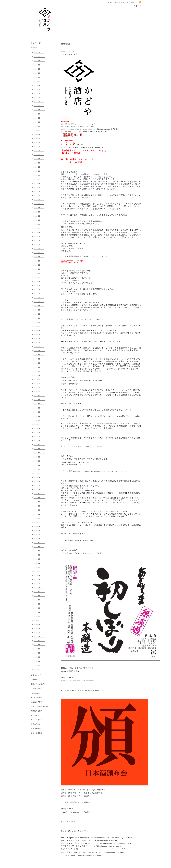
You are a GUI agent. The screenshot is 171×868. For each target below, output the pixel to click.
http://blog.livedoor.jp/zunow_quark (107, 846)
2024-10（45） (39, 122)
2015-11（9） (39, 547)
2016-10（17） (39, 502)
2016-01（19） (39, 539)
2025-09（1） (39, 77)
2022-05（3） (39, 241)
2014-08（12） (39, 608)
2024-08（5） (39, 130)
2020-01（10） (39, 351)
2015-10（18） (39, 551)
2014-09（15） (39, 604)
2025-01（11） (39, 110)
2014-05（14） (39, 620)
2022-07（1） (39, 232)
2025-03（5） (39, 102)
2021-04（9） (39, 294)
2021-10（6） (39, 269)
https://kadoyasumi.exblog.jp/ (105, 840)
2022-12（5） (39, 212)
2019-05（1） (39, 383)
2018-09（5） (39, 408)
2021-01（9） (39, 306)
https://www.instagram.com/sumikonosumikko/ (113, 843)
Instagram (35, 693)
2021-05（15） (39, 290)
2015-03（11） (39, 579)
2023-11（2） (39, 167)
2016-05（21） (39, 522)
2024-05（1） (39, 143)
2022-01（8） (39, 257)
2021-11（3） (39, 265)
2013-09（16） (39, 653)
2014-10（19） (39, 600)
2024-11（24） (39, 118)
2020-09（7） (39, 322)
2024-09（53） (39, 126)
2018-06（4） (39, 420)
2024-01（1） (39, 159)
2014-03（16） (39, 628)
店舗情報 (34, 680)
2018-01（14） (39, 441)
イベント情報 (36, 729)
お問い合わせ (36, 724)
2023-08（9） (39, 179)
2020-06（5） (39, 334)
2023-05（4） (39, 192)
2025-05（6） (39, 93)
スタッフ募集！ (37, 733)
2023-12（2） (39, 163)
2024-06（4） (39, 138)
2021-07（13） (39, 281)
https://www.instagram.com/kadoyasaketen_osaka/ (106, 471)
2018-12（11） (39, 396)
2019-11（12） (39, 359)
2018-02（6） (39, 437)
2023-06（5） (39, 187)
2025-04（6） (39, 98)
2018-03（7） (39, 432)
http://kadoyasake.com (98, 124)
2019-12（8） (39, 355)
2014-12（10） (39, 592)
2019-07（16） (39, 375)
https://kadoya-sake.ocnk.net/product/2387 (78, 681)
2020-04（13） (39, 343)
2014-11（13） (39, 596)
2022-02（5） (39, 253)
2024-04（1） (39, 147)
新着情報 (34, 48)
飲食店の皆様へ (37, 711)
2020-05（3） (39, 339)
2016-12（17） (39, 494)
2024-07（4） (39, 134)
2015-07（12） (39, 563)
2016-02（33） (39, 535)
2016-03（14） (39, 530)
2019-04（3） (39, 388)
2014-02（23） (39, 633)
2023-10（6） (39, 171)
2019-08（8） (39, 371)
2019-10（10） (39, 363)
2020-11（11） (39, 314)
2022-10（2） (39, 220)
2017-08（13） (39, 461)
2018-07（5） (39, 416)
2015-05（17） (39, 571)
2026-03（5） (39, 53)
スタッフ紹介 (36, 689)
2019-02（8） (39, 392)
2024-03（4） (39, 151)
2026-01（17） (39, 61)
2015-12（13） (39, 543)
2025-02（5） (39, 106)
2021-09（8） (39, 273)
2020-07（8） (39, 330)
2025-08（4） (39, 81)
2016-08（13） (39, 510)
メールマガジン (37, 720)
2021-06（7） (39, 285)
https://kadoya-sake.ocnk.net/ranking (76, 812)
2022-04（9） (39, 245)
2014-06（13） (39, 616)
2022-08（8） (39, 228)
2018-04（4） (39, 428)
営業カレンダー (37, 675)
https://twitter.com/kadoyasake (91, 855)
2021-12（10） (39, 261)
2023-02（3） (39, 204)
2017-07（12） (39, 465)
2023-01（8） (39, 208)
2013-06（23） (39, 665)
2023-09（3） (39, 175)
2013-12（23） (39, 641)
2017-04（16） (39, 477)
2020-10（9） (39, 318)
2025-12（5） (39, 65)
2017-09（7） (39, 457)
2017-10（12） (39, 453)
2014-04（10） (39, 624)
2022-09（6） (39, 224)
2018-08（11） (39, 412)
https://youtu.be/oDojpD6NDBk (95, 132)
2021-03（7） (39, 298)
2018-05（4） (39, 424)
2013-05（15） (39, 669)
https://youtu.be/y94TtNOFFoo (110, 129)
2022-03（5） (39, 249)
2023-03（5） (39, 200)
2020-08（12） (39, 326)
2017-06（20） (39, 469)
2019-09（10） (39, 367)
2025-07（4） (39, 85)
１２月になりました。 (70, 54)
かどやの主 (35, 715)
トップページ (36, 43)
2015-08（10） (39, 559)
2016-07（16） (39, 514)
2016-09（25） (39, 506)
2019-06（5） (39, 379)
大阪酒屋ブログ (37, 702)
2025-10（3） (39, 73)
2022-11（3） (39, 216)
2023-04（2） (39, 196)
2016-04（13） (39, 526)
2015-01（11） (39, 588)
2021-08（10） (39, 277)
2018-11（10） (39, 400)
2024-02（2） (39, 155)
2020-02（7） (39, 347)
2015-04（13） (39, 575)
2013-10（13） (39, 649)
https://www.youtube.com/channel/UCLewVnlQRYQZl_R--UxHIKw (106, 838)
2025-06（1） (39, 89)
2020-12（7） (39, 310)
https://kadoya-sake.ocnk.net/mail (80, 540)
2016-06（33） (39, 518)
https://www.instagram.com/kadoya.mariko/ (108, 849)
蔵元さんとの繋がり (38, 684)
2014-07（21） (39, 612)
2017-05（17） (39, 473)
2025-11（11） (39, 69)
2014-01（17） (39, 637)
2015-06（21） (39, 567)
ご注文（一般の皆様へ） (40, 706)
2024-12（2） (39, 114)
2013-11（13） (39, 645)
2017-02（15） (39, 486)
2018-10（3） (39, 404)
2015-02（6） (39, 584)
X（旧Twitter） (37, 697)
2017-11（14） (39, 449)
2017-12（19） (39, 445)
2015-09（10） (39, 555)
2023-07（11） (39, 183)
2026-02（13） (39, 57)
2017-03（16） (39, 481)
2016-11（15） (39, 498)
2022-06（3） (39, 236)
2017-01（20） (39, 490)
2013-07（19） (39, 661)
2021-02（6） (39, 302)
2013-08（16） (39, 657)
